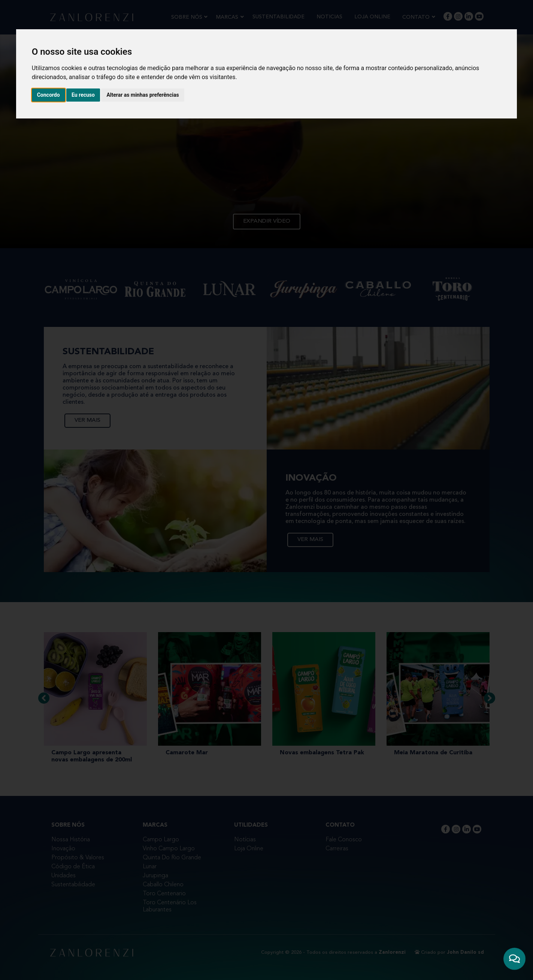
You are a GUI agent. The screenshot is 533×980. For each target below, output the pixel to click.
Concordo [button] (49, 95)
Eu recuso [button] (83, 95)
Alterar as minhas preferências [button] (143, 95)
